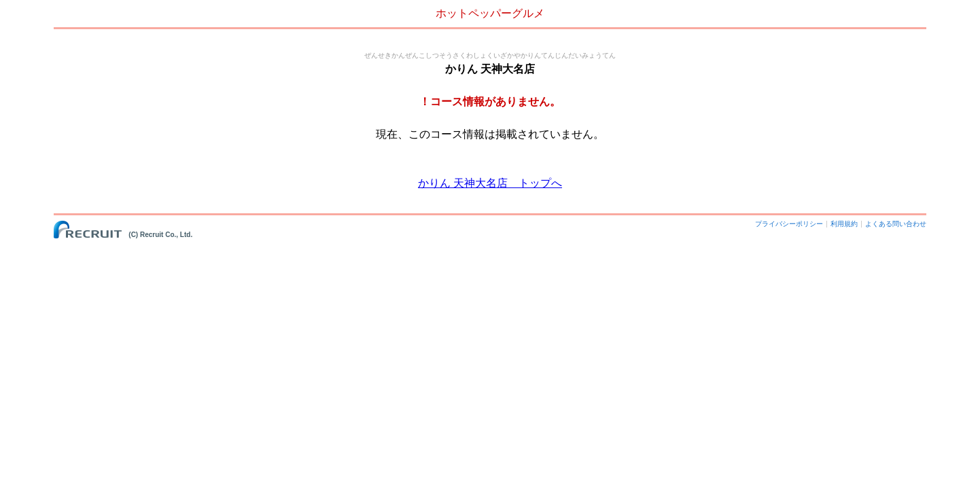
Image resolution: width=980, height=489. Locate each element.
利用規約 (844, 224)
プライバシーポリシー (789, 224)
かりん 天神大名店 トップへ (490, 183)
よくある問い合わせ (896, 224)
